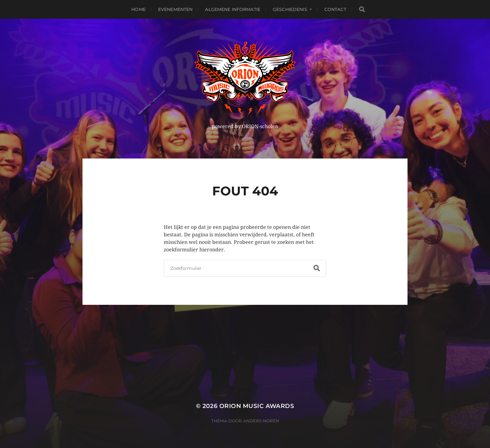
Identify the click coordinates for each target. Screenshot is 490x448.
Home (138, 9)
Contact (335, 9)
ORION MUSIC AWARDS (257, 406)
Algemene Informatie (233, 9)
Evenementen (175, 9)
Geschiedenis (290, 9)
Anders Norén (261, 421)
